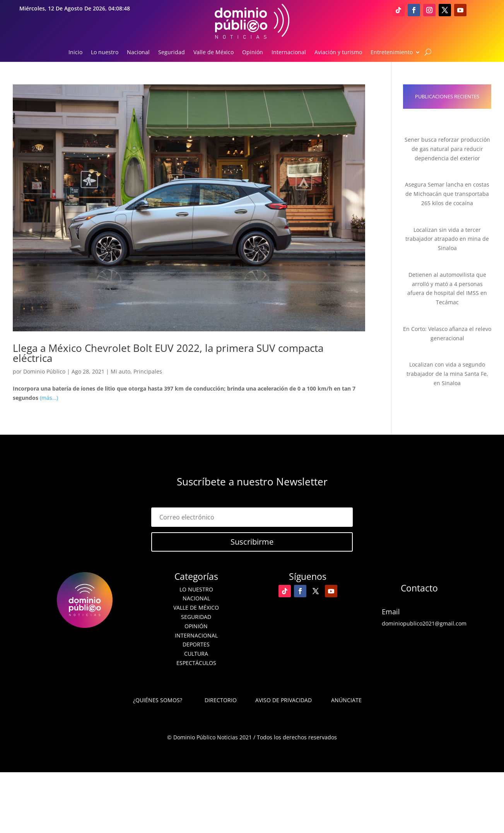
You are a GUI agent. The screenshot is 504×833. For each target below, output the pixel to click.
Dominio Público (44, 371)
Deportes (196, 644)
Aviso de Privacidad (284, 700)
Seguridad (172, 53)
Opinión (253, 53)
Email (391, 612)
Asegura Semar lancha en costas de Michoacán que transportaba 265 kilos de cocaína (447, 194)
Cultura (196, 654)
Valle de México (214, 53)
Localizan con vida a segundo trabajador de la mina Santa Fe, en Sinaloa (447, 374)
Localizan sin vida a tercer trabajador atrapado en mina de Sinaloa (447, 239)
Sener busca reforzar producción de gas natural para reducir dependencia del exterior (447, 149)
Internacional (289, 53)
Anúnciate (346, 700)
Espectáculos (196, 663)
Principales (148, 371)
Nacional (138, 53)
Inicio (75, 53)
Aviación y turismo (338, 53)
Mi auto (120, 371)
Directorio (221, 700)
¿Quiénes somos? (158, 700)
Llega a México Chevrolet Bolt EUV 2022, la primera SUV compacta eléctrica (168, 353)
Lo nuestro (105, 53)
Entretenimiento (392, 53)
